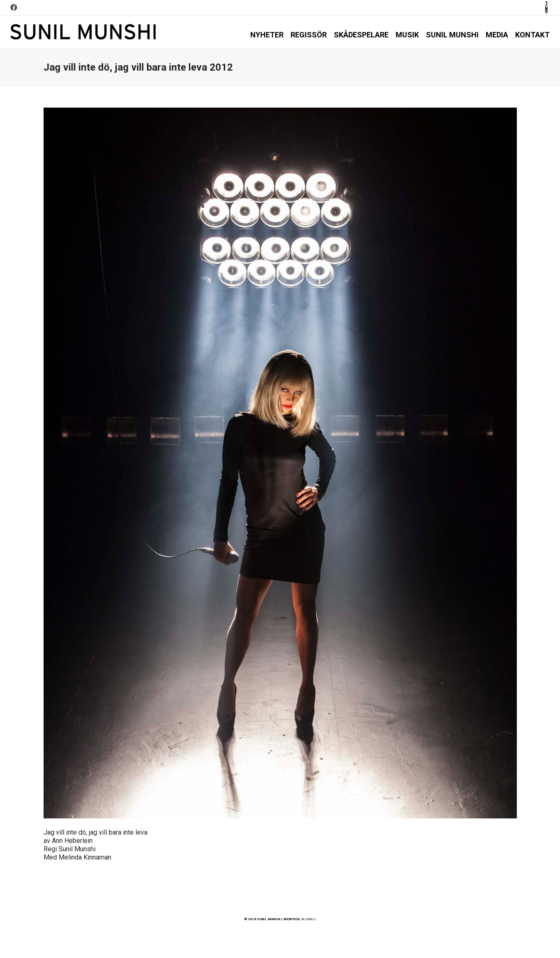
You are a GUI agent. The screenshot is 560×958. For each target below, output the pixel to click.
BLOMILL (309, 919)
